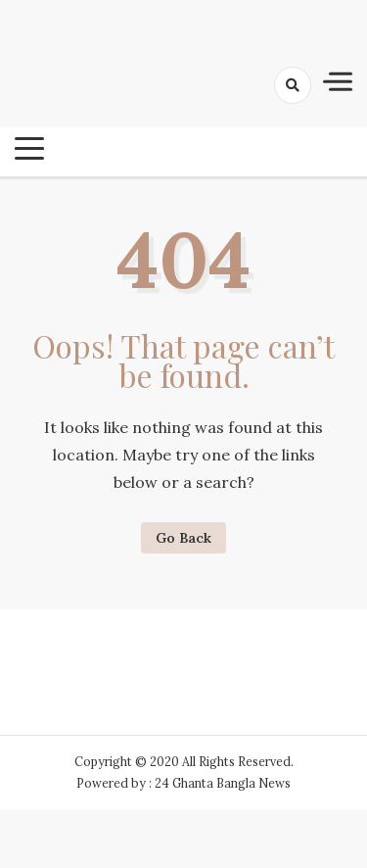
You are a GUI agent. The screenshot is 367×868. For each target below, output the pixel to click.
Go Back (183, 538)
